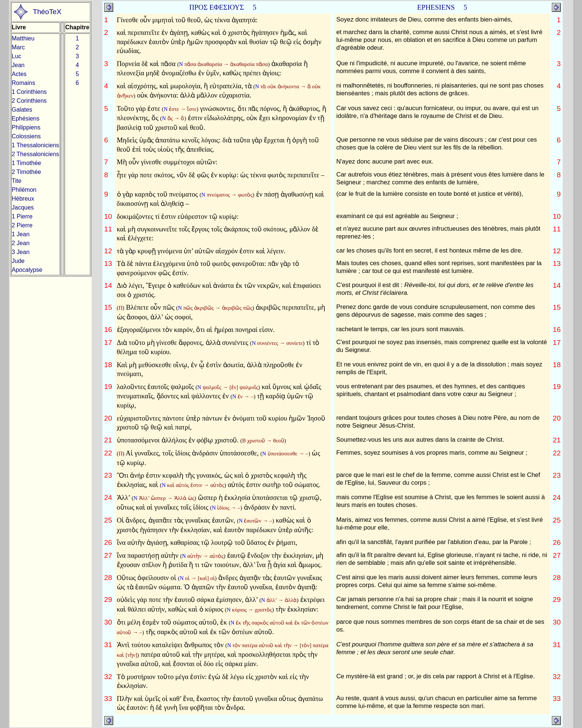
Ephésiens (26, 118)
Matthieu (23, 38)
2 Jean (21, 243)
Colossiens (26, 136)
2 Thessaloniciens (36, 154)
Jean (18, 65)
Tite (17, 181)
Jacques (23, 207)
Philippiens (26, 127)
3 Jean (21, 252)
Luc (17, 56)
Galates (22, 110)
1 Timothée (27, 163)
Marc (19, 47)
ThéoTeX (47, 12)
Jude (18, 261)
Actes (19, 74)
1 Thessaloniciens (36, 145)
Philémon (24, 190)
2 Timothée (27, 172)
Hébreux (23, 199)
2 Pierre (22, 225)
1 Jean (21, 234)
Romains (24, 83)
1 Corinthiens (29, 92)
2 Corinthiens (29, 101)
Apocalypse (27, 270)
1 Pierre (22, 216)
